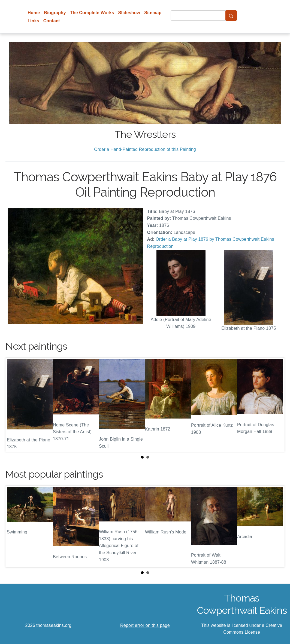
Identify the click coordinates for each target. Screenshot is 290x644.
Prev (14, 405)
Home (34, 13)
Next (276, 405)
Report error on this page (145, 625)
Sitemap (153, 13)
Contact (52, 21)
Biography (55, 13)
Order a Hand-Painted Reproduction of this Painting (145, 149)
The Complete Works (92, 13)
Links (33, 21)
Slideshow (129, 13)
